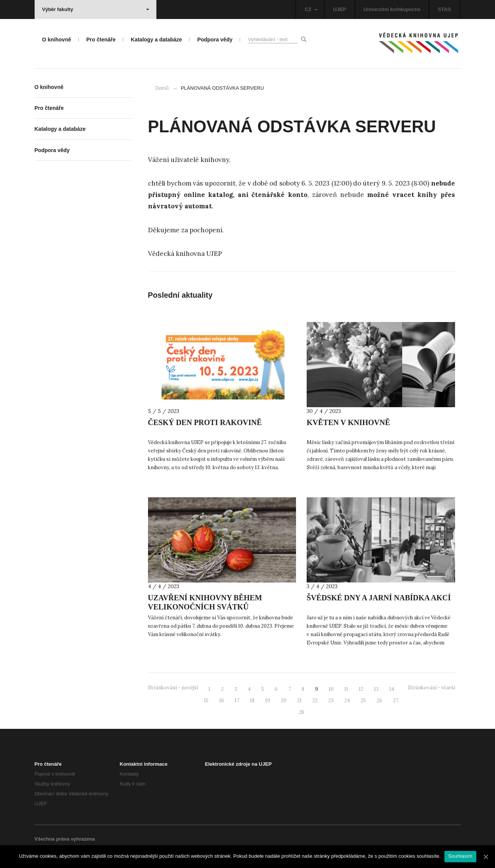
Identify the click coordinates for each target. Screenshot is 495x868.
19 (268, 701)
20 (284, 701)
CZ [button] (311, 9)
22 (315, 701)
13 (376, 689)
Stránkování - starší (431, 688)
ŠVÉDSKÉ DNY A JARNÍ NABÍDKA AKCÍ (379, 598)
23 (331, 701)
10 (331, 689)
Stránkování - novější (173, 688)
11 (346, 689)
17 (237, 701)
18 (252, 701)
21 (299, 701)
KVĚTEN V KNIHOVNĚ (348, 422)
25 (363, 701)
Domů (162, 88)
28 (301, 712)
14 (392, 689)
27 (396, 701)
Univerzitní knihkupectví (392, 9)
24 (347, 701)
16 (222, 701)
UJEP (339, 9)
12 (361, 689)
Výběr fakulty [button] (96, 9)
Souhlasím (460, 856)
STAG (445, 9)
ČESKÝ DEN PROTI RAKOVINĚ (205, 422)
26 (380, 701)
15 (206, 701)
